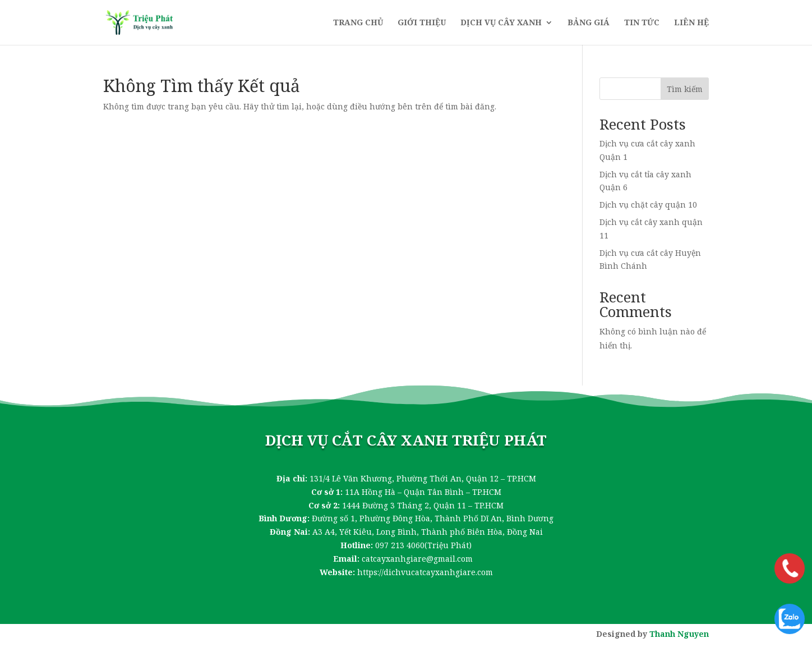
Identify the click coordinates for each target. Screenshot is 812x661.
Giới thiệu (422, 23)
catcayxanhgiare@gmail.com (417, 559)
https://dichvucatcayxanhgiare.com (425, 572)
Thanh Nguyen (679, 634)
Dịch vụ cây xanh (501, 23)
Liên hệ (691, 23)
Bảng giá (589, 23)
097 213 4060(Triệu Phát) (423, 545)
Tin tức (642, 23)
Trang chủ (358, 23)
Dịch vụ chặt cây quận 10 (648, 205)
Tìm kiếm (685, 89)
